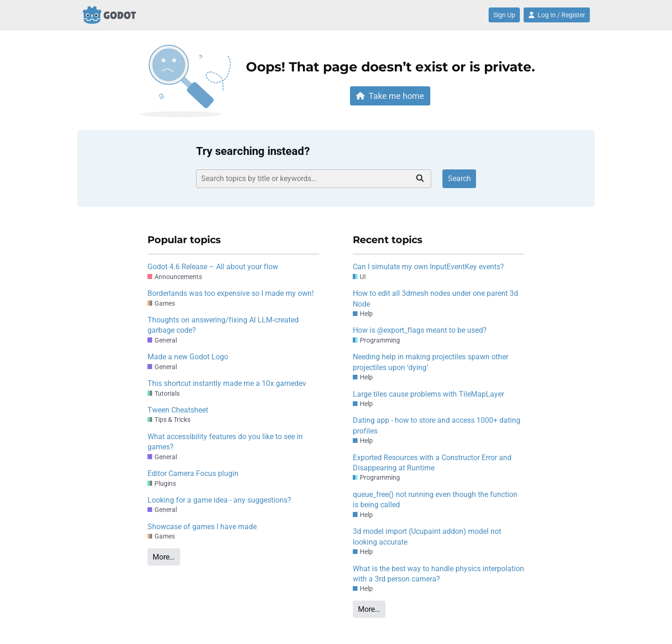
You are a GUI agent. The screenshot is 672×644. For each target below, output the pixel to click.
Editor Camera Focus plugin (193, 473)
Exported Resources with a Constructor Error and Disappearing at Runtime (432, 463)
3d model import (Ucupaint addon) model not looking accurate (427, 536)
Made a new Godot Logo (188, 357)
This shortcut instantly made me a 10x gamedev (227, 383)
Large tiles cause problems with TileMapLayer (428, 394)
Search (459, 178)
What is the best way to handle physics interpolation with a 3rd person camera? (438, 574)
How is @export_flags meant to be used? (420, 330)
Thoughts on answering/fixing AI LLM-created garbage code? (223, 325)
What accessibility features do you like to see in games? (225, 442)
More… (164, 557)
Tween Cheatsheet (178, 410)
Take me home (390, 96)
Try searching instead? (253, 151)
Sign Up (504, 15)
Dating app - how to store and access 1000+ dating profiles (437, 425)
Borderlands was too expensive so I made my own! (231, 293)
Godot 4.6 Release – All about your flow (213, 267)
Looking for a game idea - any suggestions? (219, 500)
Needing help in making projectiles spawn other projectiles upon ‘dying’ (430, 362)
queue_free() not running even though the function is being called (435, 500)
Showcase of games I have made (202, 527)
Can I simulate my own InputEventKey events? (428, 267)
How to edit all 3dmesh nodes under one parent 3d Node (435, 298)
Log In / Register (557, 15)
